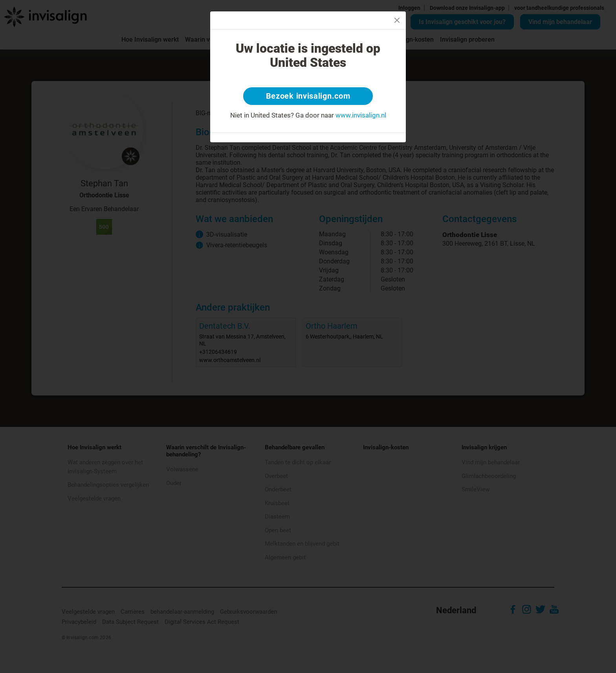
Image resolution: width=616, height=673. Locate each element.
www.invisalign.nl (361, 116)
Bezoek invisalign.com (308, 96)
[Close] (397, 20)
